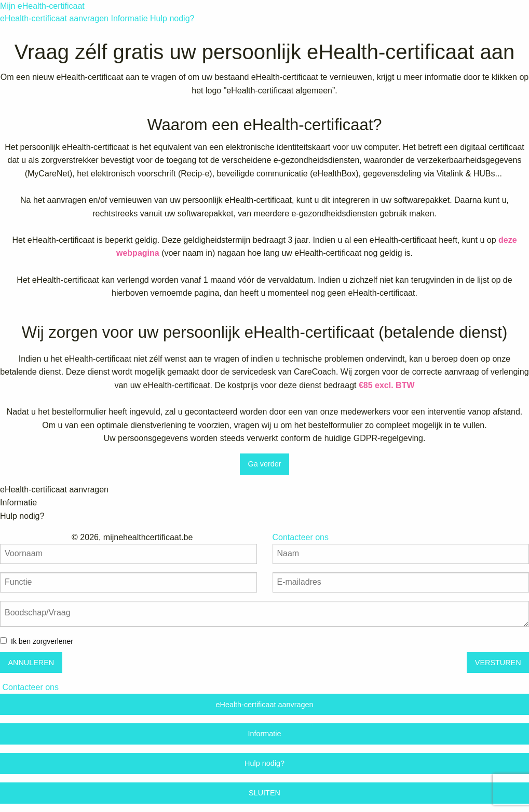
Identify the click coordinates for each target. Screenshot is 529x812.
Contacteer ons (30, 687)
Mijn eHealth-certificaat (42, 6)
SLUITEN (264, 793)
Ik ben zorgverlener (42, 641)
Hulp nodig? (172, 18)
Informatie (129, 18)
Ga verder (265, 464)
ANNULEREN (31, 663)
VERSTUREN (498, 663)
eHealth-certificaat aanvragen (54, 18)
